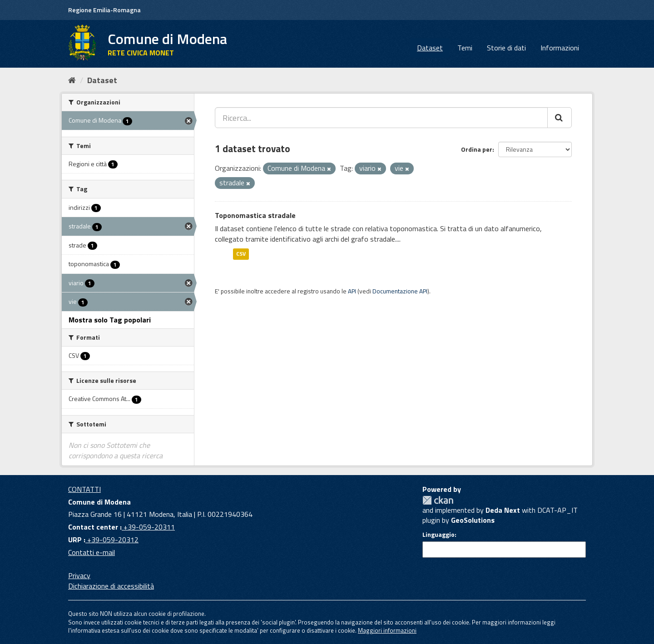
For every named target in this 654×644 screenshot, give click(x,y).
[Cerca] (560, 118)
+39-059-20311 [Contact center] (148, 527)
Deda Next (503, 510)
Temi (465, 48)
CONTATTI (84, 489)
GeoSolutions (473, 520)
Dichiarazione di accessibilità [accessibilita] (111, 586)
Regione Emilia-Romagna (104, 10)
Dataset (430, 48)
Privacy (79, 575)
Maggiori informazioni (387, 630)
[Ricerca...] (381, 118)
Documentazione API (400, 291)
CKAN (438, 500)
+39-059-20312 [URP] (112, 540)
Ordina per (477, 149)
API (352, 291)
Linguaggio (438, 535)
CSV (241, 254)
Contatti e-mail (92, 552)
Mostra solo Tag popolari (110, 320)
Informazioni (560, 48)
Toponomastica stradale (255, 215)
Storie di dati (506, 48)
